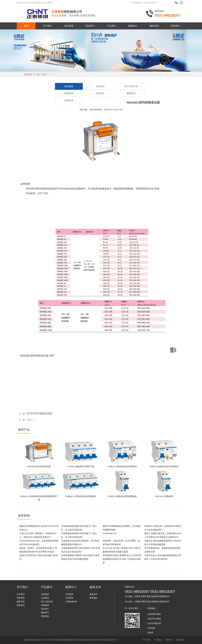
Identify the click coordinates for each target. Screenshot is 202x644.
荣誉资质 (21, 598)
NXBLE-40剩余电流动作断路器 (122, 496)
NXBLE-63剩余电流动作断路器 (164, 466)
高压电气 (90, 26)
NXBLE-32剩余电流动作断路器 (122, 466)
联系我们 (175, 26)
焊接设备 (69, 100)
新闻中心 (133, 26)
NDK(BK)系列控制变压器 (39, 466)
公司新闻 (69, 594)
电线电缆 (69, 93)
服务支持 (154, 26)
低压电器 (69, 26)
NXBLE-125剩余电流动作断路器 (81, 496)
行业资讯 (69, 598)
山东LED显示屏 (154, 623)
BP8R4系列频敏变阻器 (40, 413)
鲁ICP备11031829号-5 (107, 640)
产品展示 (112, 26)
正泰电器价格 (71, 602)
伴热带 (150, 633)
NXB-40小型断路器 (164, 496)
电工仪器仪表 (131, 86)
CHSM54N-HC (110, 533)
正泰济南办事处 (154, 614)
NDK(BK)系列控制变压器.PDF (98, 352)
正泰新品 (100, 86)
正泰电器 (151, 628)
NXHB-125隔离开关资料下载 (81, 466)
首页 (26, 26)
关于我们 (48, 26)
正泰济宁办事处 (154, 619)
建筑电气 (131, 93)
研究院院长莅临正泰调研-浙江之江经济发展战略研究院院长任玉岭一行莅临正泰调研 (122, 559)
